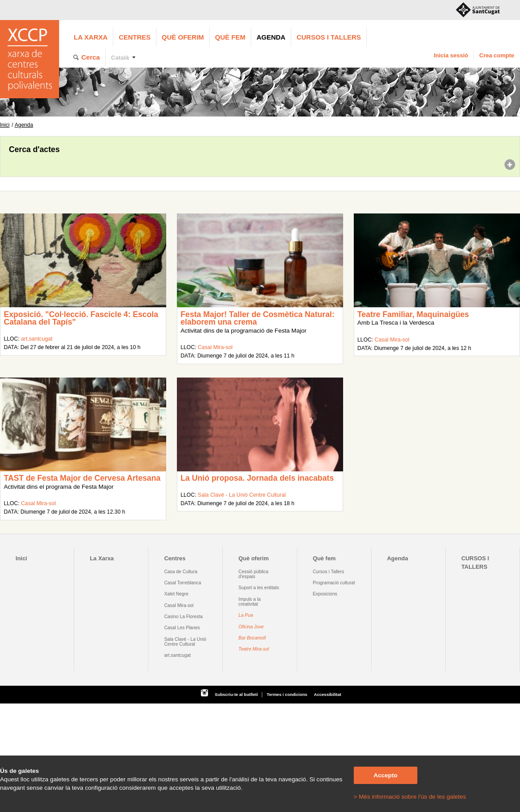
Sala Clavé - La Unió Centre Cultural (242, 495)
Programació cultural (334, 583)
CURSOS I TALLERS (329, 37)
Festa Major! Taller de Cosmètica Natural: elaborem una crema (257, 318)
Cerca (91, 57)
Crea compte (497, 55)
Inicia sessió (451, 55)
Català (120, 58)
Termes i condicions (287, 694)
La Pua (246, 615)
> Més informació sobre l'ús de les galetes (410, 797)
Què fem (230, 37)
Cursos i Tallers (328, 572)
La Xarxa (91, 37)
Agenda (271, 37)
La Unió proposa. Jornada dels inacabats (257, 478)
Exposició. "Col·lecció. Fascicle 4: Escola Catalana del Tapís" (81, 318)
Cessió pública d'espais (254, 574)
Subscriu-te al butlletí (236, 694)
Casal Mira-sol (215, 347)
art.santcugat (37, 339)
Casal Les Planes (182, 628)
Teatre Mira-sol (254, 649)
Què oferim (183, 37)
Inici (5, 125)
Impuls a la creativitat (250, 602)
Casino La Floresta (183, 617)
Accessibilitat (327, 694)
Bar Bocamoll (252, 638)
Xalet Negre (176, 594)
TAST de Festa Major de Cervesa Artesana (82, 478)
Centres (135, 37)
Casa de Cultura (181, 572)
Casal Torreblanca (182, 583)
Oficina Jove (251, 627)
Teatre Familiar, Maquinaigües (413, 314)
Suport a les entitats (259, 588)
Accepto (386, 775)
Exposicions (325, 594)
